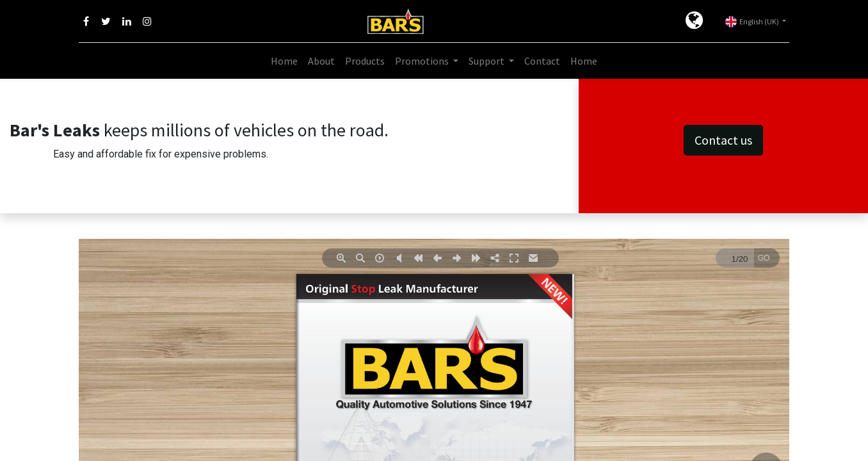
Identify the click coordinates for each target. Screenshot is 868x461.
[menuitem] (284, 61)
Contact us (723, 140)
